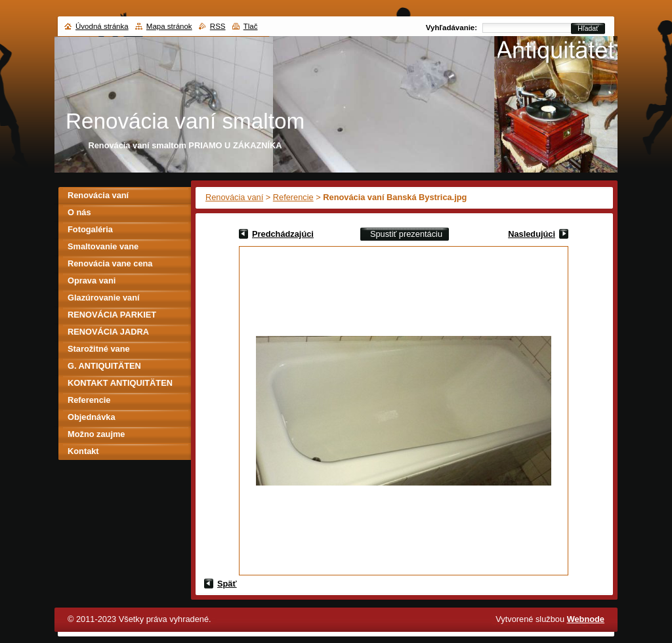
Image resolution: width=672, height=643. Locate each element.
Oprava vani (92, 280)
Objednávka (92, 417)
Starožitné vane (99, 349)
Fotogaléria (90, 229)
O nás (79, 212)
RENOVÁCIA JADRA (108, 332)
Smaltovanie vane (103, 246)
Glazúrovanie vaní (104, 298)
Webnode (586, 619)
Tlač (251, 26)
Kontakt (83, 451)
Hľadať (588, 29)
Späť (227, 584)
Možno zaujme (96, 434)
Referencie (293, 197)
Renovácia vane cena (110, 263)
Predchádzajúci (283, 234)
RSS (218, 26)
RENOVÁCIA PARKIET (112, 315)
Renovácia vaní (234, 197)
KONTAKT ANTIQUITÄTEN (120, 383)
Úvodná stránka (102, 26)
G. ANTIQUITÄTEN (104, 366)
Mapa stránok (169, 26)
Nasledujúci (532, 234)
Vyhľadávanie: (451, 28)
